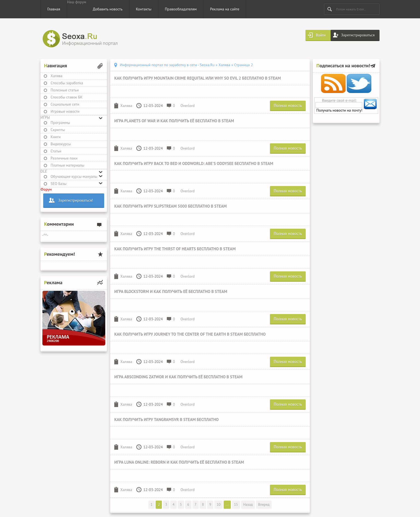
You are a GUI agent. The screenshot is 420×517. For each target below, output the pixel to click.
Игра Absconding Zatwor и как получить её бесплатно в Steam (178, 377)
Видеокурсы (61, 144)
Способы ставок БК (67, 97)
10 (218, 505)
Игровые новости (65, 111)
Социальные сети (65, 104)
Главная (54, 9)
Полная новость (288, 105)
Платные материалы (67, 165)
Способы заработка (67, 83)
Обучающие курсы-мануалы (74, 176)
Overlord (188, 106)
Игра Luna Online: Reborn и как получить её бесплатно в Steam (179, 462)
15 (236, 505)
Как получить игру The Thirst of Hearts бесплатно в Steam (175, 249)
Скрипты (58, 130)
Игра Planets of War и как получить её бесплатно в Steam (174, 121)
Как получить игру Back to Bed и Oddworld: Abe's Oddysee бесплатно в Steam (194, 163)
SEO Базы (59, 184)
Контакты (144, 9)
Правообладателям (181, 9)
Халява (56, 76)
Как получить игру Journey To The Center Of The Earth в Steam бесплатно (190, 334)
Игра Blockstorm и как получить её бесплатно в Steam (171, 291)
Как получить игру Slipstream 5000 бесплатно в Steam (170, 206)
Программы (60, 123)
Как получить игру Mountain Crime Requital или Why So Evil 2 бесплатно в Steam (198, 78)
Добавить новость (108, 9)
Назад (248, 505)
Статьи (56, 151)
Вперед (264, 505)
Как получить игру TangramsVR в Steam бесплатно (167, 419)
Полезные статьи (65, 90)
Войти (321, 35)
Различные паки (64, 158)
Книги (56, 137)
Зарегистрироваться (358, 35)
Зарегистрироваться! (76, 200)
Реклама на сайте (225, 9)
